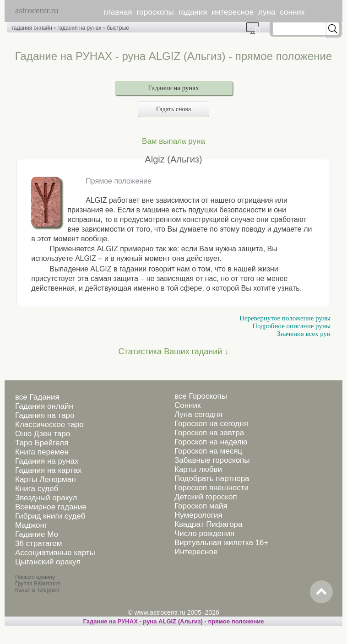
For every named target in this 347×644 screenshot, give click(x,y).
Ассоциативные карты (55, 553)
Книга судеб (37, 489)
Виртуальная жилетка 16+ (222, 543)
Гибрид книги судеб (50, 516)
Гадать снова (173, 109)
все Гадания (37, 397)
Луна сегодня (198, 414)
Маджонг (31, 525)
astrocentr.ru (37, 10)
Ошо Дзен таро (43, 434)
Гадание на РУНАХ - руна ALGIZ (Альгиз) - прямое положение (173, 621)
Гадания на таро (45, 415)
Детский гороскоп (206, 497)
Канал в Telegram (37, 590)
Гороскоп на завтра (209, 433)
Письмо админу (35, 577)
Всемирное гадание (51, 507)
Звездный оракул (46, 498)
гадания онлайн (32, 28)
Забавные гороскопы (212, 460)
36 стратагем (38, 544)
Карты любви (198, 469)
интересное (233, 12)
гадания (193, 12)
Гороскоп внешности (211, 488)
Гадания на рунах (173, 88)
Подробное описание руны (291, 326)
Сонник (187, 405)
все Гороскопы (201, 396)
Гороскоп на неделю (211, 442)
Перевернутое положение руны (285, 318)
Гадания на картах (48, 470)
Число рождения (204, 533)
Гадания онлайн (44, 406)
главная (118, 12)
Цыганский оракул (48, 562)
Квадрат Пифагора (209, 524)
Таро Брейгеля (42, 443)
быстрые (118, 28)
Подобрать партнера (212, 479)
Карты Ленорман (46, 479)
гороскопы (155, 12)
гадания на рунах (79, 28)
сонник (292, 12)
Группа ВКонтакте (38, 584)
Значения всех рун (304, 334)
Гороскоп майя (201, 506)
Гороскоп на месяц (208, 451)
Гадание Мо (37, 534)
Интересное (196, 552)
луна (267, 12)
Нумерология (198, 515)
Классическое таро (49, 425)
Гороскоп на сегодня (211, 424)
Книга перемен (42, 452)
